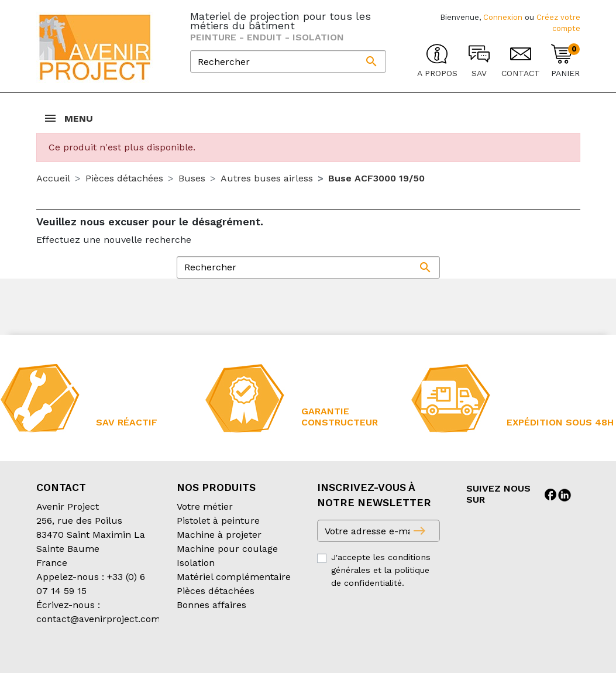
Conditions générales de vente (104, 656)
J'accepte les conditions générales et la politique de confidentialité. (381, 570)
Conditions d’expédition (233, 656)
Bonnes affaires (211, 605)
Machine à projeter (219, 535)
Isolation (196, 563)
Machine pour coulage (227, 549)
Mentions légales (331, 656)
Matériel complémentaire (234, 577)
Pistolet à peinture (218, 521)
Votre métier (205, 507)
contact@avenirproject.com (98, 619)
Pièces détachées (216, 591)
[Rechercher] (288, 61)
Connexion (503, 17)
